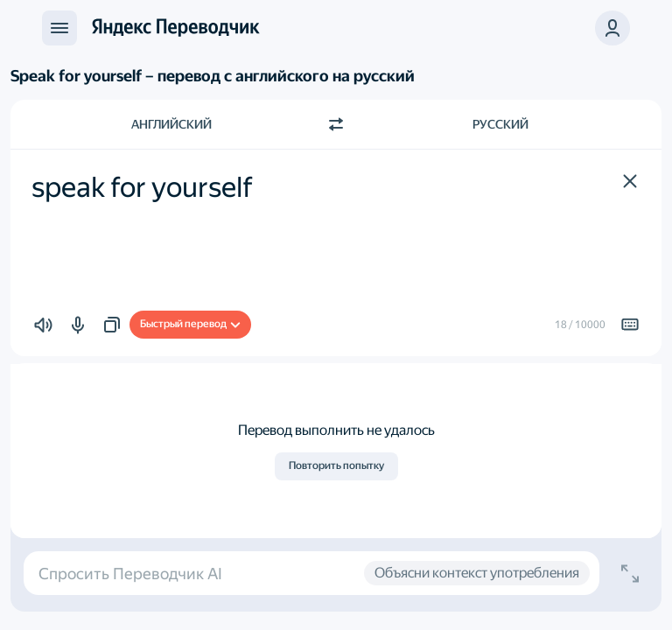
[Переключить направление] (336, 124)
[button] (630, 181)
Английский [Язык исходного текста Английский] (171, 124)
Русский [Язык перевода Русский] (500, 124)
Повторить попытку (336, 465)
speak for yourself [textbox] (142, 187)
